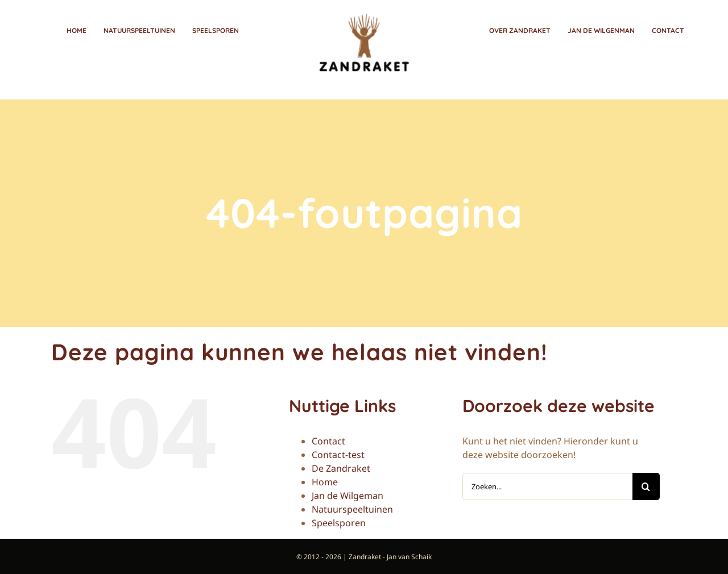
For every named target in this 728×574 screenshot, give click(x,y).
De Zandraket (341, 467)
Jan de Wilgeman (348, 494)
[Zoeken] (646, 485)
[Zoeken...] (547, 485)
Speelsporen (339, 522)
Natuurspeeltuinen (352, 508)
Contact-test (338, 454)
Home (325, 481)
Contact (328, 440)
